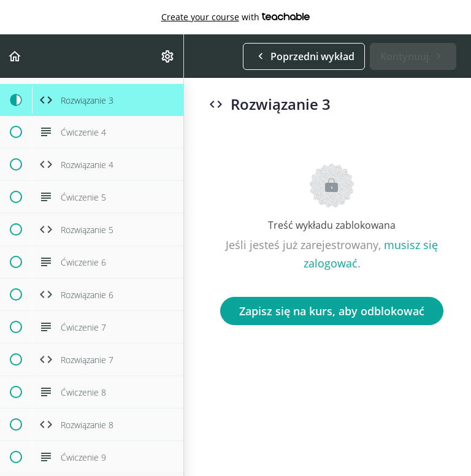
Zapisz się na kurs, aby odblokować (332, 311)
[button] (15, 56)
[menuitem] (168, 56)
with (236, 17)
